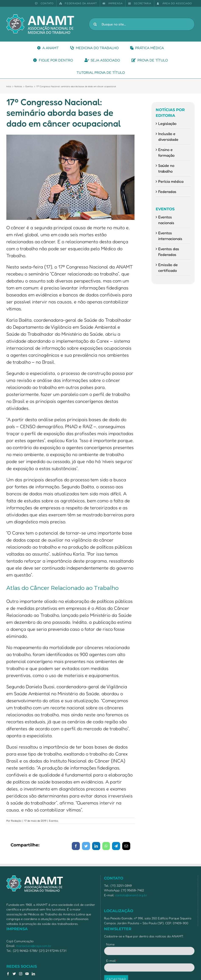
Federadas (167, 191)
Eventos (54, 821)
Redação (16, 821)
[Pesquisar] (95, 24)
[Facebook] (8, 974)
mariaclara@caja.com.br (34, 946)
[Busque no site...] (142, 24)
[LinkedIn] (33, 974)
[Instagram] (21, 974)
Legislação (167, 123)
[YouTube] (27, 974)
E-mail (112, 961)
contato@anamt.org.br (131, 895)
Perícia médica (171, 181)
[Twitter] (14, 974)
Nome (110, 944)
